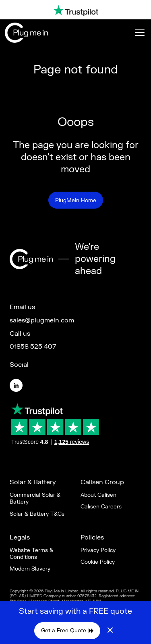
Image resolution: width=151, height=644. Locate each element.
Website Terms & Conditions (31, 554)
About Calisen (98, 495)
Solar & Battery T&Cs (37, 514)
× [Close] (110, 631)
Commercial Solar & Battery (35, 498)
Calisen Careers (101, 507)
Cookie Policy (98, 562)
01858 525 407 (33, 347)
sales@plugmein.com (42, 320)
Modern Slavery (30, 569)
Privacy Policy (98, 550)
